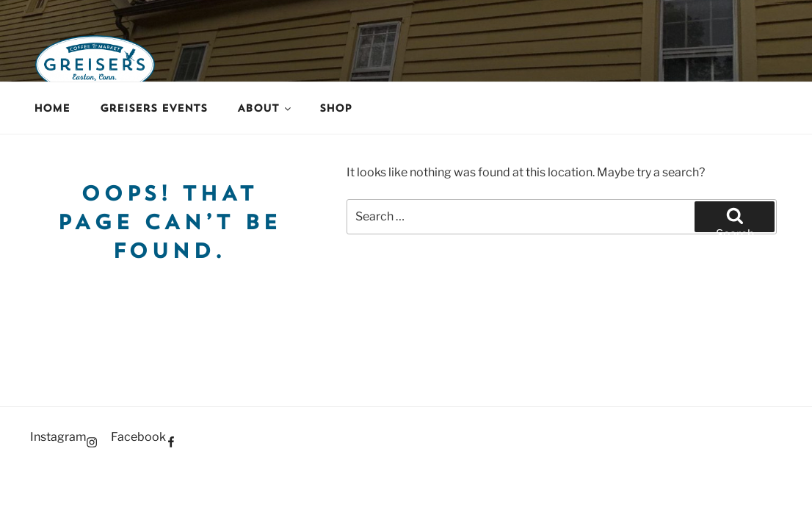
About (265, 108)
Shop (336, 108)
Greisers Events (153, 108)
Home (52, 108)
